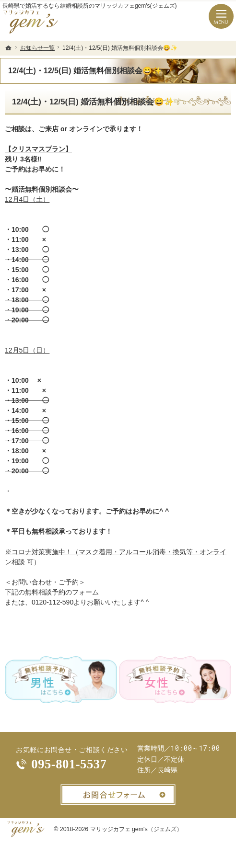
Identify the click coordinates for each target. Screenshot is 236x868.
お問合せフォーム (118, 795)
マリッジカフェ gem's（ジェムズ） (136, 829)
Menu (221, 16)
